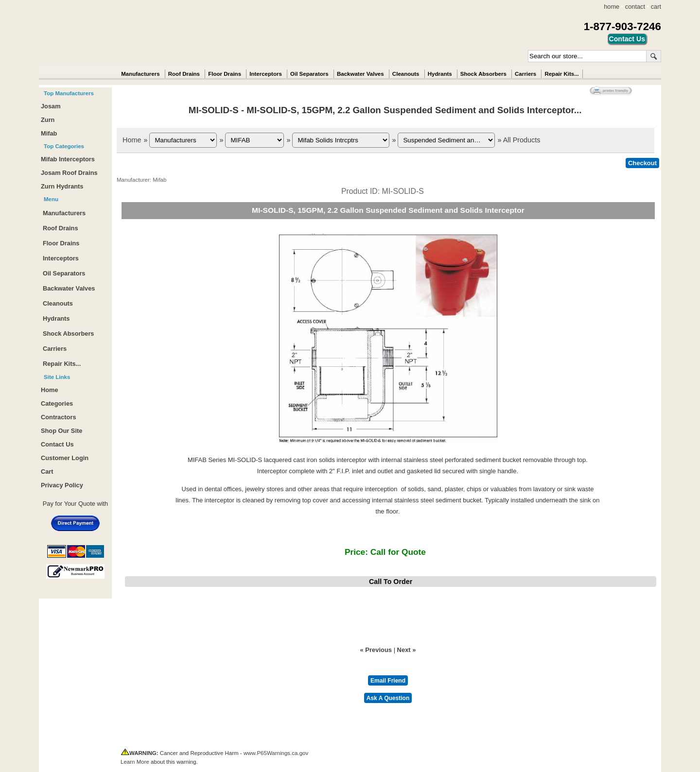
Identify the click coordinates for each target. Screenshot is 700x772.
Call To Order (391, 582)
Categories (57, 403)
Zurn (48, 120)
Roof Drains (184, 74)
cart (656, 7)
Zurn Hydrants (62, 186)
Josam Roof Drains (69, 173)
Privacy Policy (62, 485)
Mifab (49, 133)
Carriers (525, 74)
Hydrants (440, 74)
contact (635, 7)
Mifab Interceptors (68, 159)
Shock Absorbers (483, 74)
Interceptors (266, 74)
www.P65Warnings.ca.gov (276, 753)
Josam (51, 106)
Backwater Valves (360, 74)
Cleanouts (406, 74)
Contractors (59, 417)
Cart (47, 472)
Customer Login (65, 458)
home (612, 7)
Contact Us (57, 444)
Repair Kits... (561, 74)
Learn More (135, 762)
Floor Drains (225, 74)
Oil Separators (309, 74)
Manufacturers (140, 74)
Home (132, 140)
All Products (522, 140)
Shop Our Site (61, 431)
